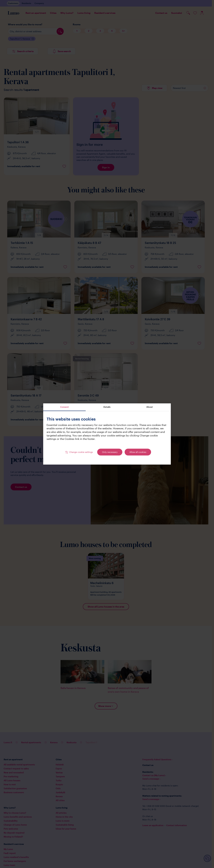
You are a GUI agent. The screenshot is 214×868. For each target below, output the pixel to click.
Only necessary (110, 452)
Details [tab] (107, 407)
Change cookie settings (81, 452)
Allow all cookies (138, 452)
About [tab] (150, 407)
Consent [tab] (65, 407)
